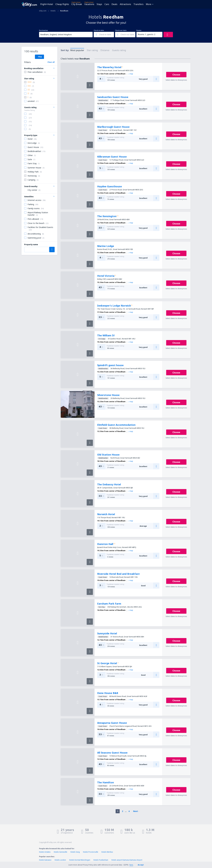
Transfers (138, 4)
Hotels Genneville (61, 852)
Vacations (89, 4)
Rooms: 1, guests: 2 (146, 34)
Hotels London (60, 860)
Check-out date (121, 30)
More (149, 4)
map (131, 74)
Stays (99, 4)
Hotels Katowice (45, 860)
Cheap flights (62, 4)
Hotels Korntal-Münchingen (80, 860)
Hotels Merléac (107, 852)
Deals (114, 4)
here (131, 865)
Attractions (125, 4)
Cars (107, 4)
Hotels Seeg (75, 852)
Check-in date (99, 30)
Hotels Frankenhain (101, 860)
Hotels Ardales (45, 852)
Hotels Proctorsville (91, 852)
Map (39, 57)
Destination (43, 30)
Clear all (51, 62)
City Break (77, 4)
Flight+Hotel (47, 4)
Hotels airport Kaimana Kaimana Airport (127, 860)
